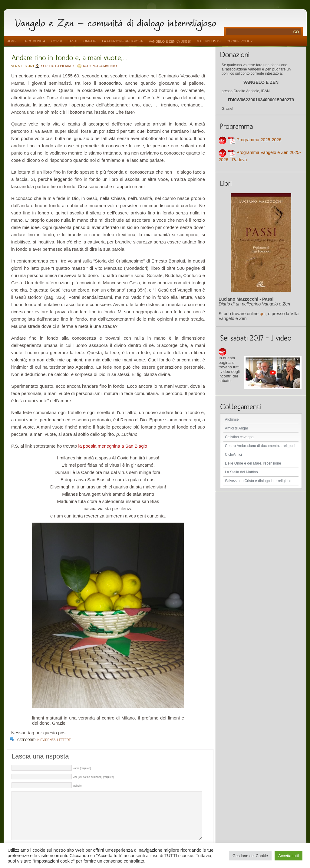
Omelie (90, 41)
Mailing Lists (209, 41)
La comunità (34, 41)
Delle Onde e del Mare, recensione (253, 463)
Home (12, 41)
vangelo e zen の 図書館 (170, 41)
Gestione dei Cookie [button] (250, 856)
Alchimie (232, 419)
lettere (64, 740)
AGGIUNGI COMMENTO (100, 66)
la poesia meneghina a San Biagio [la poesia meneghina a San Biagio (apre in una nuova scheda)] (113, 446)
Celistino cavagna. (240, 437)
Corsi (57, 41)
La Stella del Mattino (241, 472)
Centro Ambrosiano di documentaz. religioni (260, 446)
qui (263, 314)
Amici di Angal (236, 428)
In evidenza (46, 740)
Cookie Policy (239, 41)
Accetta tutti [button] (289, 856)
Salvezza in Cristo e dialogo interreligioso (258, 481)
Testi (73, 41)
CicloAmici (233, 455)
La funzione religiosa (122, 41)
